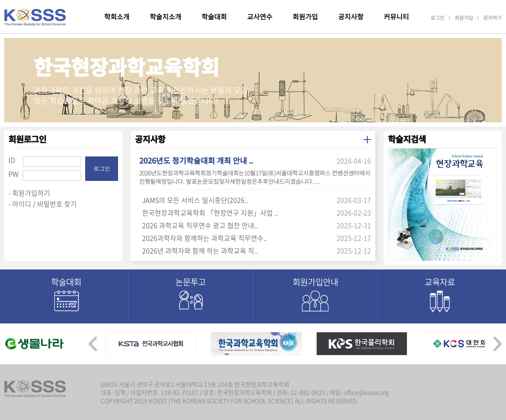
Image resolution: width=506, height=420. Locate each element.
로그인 (437, 18)
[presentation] (93, 342)
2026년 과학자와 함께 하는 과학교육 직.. (200, 250)
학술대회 (214, 16)
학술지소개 (166, 16)
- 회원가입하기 (29, 193)
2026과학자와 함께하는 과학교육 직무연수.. (205, 238)
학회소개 (117, 16)
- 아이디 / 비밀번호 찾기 (43, 204)
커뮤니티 (396, 16)
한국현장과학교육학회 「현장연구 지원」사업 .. (210, 213)
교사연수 (260, 16)
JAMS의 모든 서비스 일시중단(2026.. (195, 200)
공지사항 (351, 16)
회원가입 (305, 16)
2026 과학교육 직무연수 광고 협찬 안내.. (200, 225)
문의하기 (493, 18)
